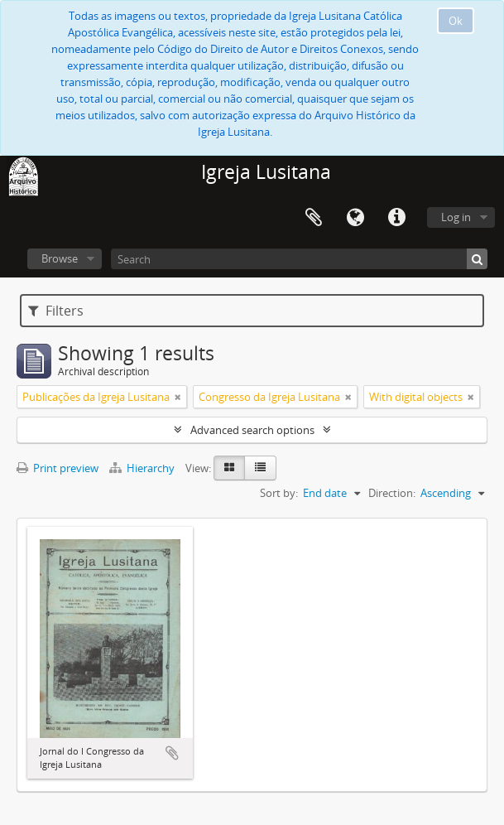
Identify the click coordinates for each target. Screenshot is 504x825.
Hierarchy (143, 468)
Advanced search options (252, 430)
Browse (60, 258)
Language (355, 218)
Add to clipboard (172, 753)
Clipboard (314, 218)
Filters (56, 311)
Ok (456, 21)
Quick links (396, 218)
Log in (456, 217)
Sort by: (279, 493)
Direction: (392, 493)
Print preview (58, 468)
